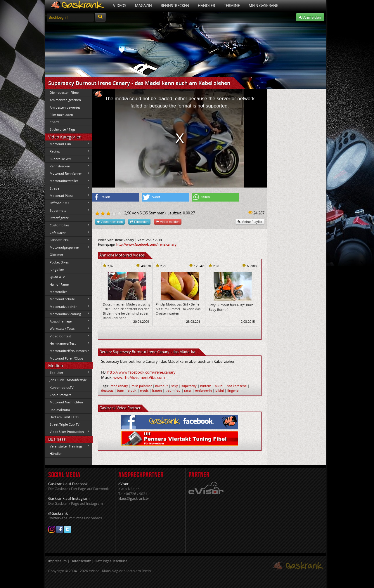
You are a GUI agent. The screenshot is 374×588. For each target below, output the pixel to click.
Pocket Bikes (59, 262)
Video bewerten (110, 222)
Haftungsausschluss (111, 561)
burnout (161, 386)
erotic (144, 390)
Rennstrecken (175, 6)
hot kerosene (237, 386)
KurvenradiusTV (62, 387)
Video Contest (67, 336)
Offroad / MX (67, 203)
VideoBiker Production (67, 432)
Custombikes (67, 225)
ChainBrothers (60, 395)
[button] (115, 197)
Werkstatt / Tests (67, 329)
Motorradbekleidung (67, 314)
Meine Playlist (250, 222)
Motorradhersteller (67, 181)
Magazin (143, 6)
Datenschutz (81, 561)
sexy (175, 386)
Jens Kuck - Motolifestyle (68, 380)
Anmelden (310, 17)
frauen (157, 390)
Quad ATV (57, 277)
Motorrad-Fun (67, 144)
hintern (206, 386)
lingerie (233, 390)
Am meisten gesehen (65, 100)
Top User (67, 372)
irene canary (119, 386)
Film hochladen (61, 115)
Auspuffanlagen (67, 321)
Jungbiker (57, 269)
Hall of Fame (59, 284)
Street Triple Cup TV (65, 424)
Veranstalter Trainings (67, 446)
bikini (219, 386)
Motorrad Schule (67, 299)
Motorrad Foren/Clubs (66, 358)
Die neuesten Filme (64, 92)
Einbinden (139, 222)
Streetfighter (59, 218)
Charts (54, 122)
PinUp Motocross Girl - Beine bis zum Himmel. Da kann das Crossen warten (178, 309)
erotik (132, 390)
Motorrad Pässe (67, 195)
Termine (232, 6)
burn (121, 390)
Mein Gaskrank (264, 6)
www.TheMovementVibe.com (139, 377)
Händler (206, 6)
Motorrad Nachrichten (66, 402)
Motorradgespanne (67, 247)
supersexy (189, 386)
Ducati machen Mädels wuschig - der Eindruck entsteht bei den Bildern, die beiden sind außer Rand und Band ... (127, 311)
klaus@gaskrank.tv (134, 498)
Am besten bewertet (65, 107)
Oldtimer (56, 255)
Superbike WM (67, 159)
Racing (67, 151)
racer (188, 390)
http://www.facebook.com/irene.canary (146, 244)
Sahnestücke (67, 240)
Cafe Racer (67, 233)
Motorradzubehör (67, 306)
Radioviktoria (60, 410)
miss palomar (142, 386)
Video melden (168, 222)
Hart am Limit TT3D (64, 417)
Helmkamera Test (67, 343)
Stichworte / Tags (63, 129)
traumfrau (173, 390)
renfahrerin (203, 390)
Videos (120, 6)
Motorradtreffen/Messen (67, 351)
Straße (67, 188)
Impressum (57, 561)
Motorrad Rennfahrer (67, 174)
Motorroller (58, 292)
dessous (107, 390)
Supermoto (67, 210)
